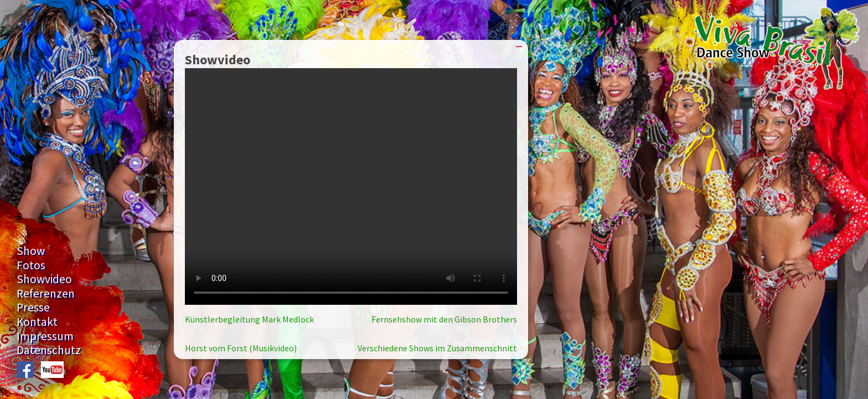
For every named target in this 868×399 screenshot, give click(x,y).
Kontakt (37, 322)
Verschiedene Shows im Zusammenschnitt (437, 348)
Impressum (45, 336)
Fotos (31, 265)
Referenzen (46, 293)
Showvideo (44, 279)
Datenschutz (49, 350)
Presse (33, 307)
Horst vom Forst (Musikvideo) (241, 348)
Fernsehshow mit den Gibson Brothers (444, 319)
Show (31, 251)
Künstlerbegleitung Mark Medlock (249, 319)
